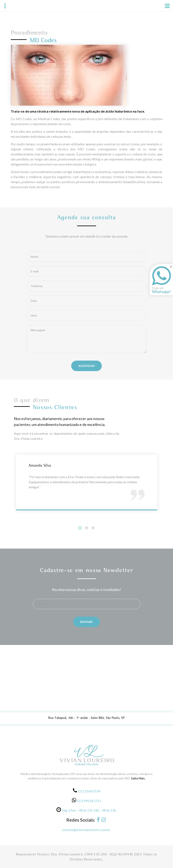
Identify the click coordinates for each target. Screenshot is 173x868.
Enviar (86, 622)
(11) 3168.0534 (89, 791)
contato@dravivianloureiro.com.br (86, 830)
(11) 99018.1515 (89, 801)
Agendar (87, 366)
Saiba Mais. (138, 778)
